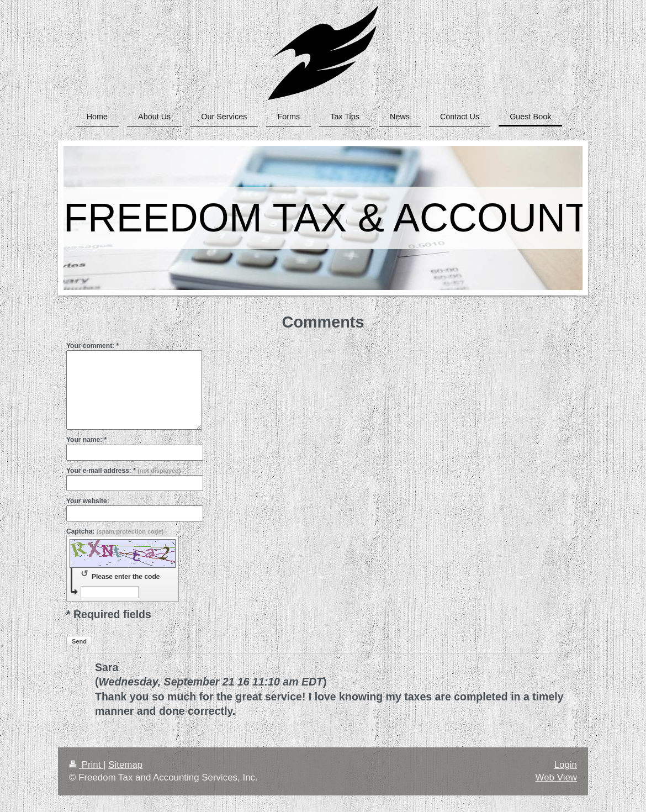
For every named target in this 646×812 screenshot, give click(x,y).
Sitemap (125, 765)
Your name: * (86, 440)
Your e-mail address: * (123, 471)
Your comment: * (92, 346)
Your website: (88, 501)
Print (86, 765)
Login (566, 765)
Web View (556, 777)
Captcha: (115, 531)
